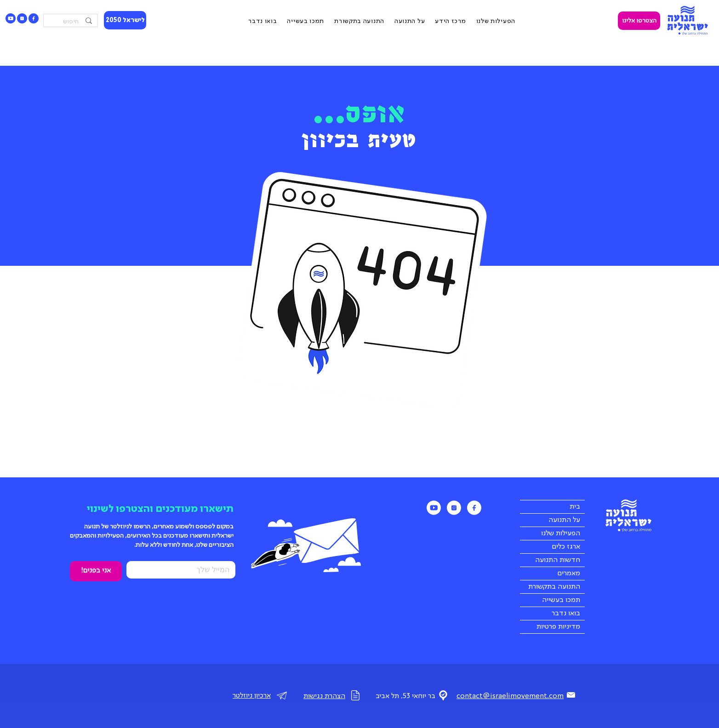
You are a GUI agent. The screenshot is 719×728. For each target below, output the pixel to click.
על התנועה (564, 520)
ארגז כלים (566, 547)
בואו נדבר (566, 613)
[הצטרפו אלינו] (639, 21)
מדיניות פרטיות (558, 627)
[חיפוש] (71, 22)
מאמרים (569, 573)
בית (575, 507)
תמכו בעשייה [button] (561, 600)
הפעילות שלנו (561, 533)
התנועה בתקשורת (554, 587)
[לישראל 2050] (125, 20)
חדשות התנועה (558, 560)
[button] (450, 22)
